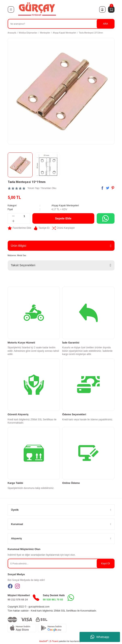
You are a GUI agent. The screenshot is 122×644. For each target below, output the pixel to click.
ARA (105, 24)
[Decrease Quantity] (13, 216)
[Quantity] (24, 216)
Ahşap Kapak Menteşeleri (65, 206)
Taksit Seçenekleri (23, 265)
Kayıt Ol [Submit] (105, 564)
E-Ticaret (54, 641)
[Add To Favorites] (20, 228)
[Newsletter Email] (61, 564)
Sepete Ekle (63, 218)
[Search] (61, 24)
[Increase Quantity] (13, 221)
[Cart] (111, 9)
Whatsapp (100, 637)
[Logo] (37, 9)
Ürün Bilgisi (19, 246)
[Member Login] (102, 9)
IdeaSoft (44, 641)
